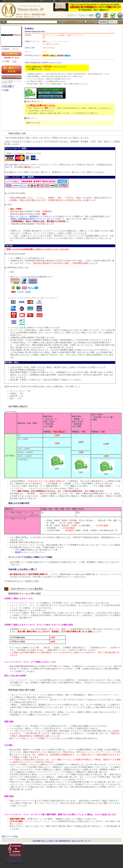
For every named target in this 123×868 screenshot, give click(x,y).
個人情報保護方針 (63, 841)
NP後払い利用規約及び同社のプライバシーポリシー (32, 219)
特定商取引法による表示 (43, 841)
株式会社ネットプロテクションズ (44, 216)
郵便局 (18, 552)
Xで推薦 (5, 90)
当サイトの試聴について (15, 864)
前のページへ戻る (10, 837)
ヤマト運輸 (20, 550)
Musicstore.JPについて (81, 841)
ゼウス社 (9, 165)
